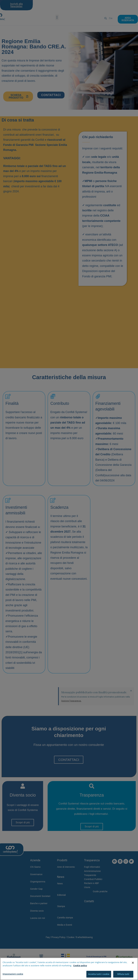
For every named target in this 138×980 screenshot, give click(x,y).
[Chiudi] (133, 964)
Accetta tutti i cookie (99, 975)
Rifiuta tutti (123, 975)
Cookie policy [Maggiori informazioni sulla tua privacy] (80, 966)
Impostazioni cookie (13, 975)
